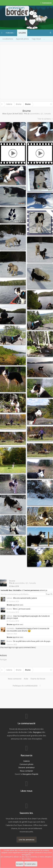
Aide (26, 679)
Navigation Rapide (30, 774)
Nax (10, 590)
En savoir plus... (31, 864)
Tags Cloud (36, 39)
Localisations (8, 39)
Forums (10, 33)
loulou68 (4, 590)
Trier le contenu (45, 119)
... (44, 39)
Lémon (9, 598)
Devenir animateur (27, 767)
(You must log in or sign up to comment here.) (18, 647)
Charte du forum (38, 679)
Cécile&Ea (17, 590)
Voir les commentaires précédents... (15, 594)
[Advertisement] (26, 72)
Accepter (20, 864)
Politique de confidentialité (25, 686)
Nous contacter (15, 679)
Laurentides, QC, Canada (40, 114)
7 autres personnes (31, 590)
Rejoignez (37, 732)
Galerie (22, 33)
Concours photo (26, 764)
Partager (3, 660)
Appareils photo (22, 39)
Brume (12, 581)
